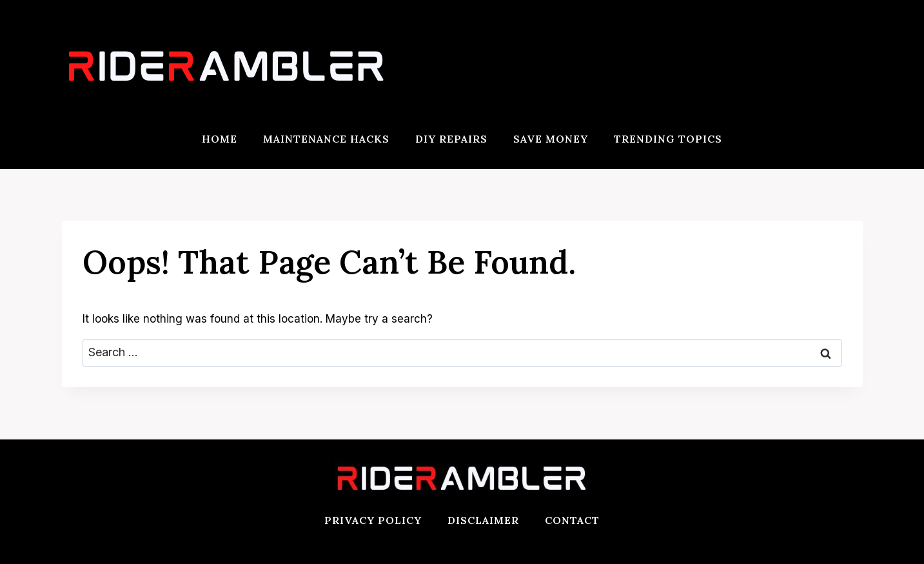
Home (220, 139)
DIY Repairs (451, 139)
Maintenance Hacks (326, 139)
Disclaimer (483, 520)
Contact (572, 520)
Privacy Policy (373, 520)
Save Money (551, 139)
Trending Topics (668, 139)
